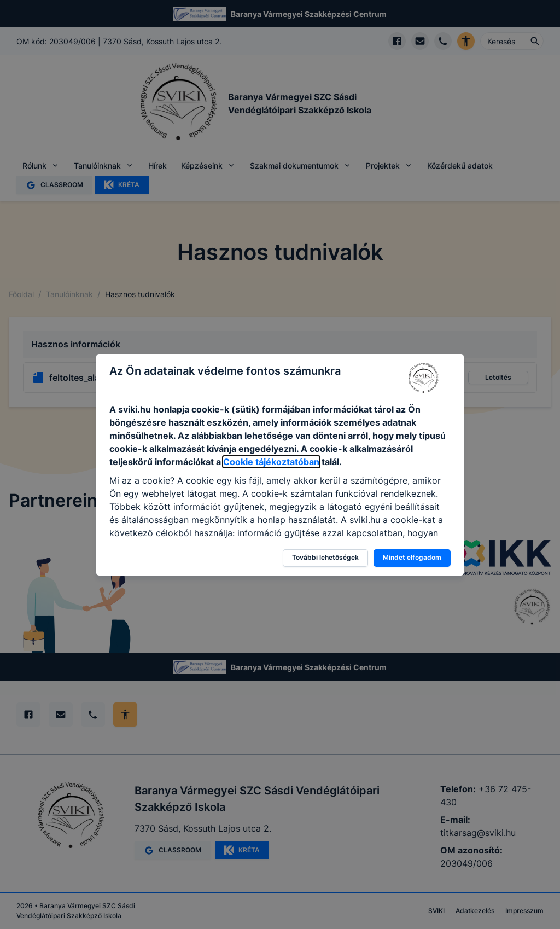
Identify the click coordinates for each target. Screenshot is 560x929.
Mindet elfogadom (412, 557)
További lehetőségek (325, 557)
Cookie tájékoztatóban (271, 462)
